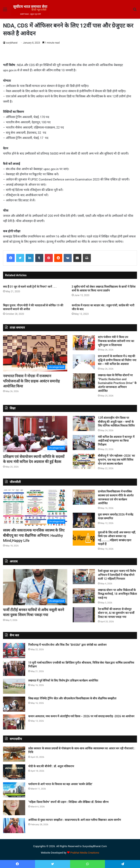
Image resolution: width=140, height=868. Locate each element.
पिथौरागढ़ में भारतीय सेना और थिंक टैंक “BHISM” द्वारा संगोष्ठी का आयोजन (67, 645)
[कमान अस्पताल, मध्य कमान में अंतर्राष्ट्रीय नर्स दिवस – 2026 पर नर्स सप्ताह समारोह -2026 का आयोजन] (14, 722)
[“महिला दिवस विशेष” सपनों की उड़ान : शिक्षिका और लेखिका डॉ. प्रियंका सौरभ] (14, 808)
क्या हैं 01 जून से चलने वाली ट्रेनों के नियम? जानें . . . (30, 287)
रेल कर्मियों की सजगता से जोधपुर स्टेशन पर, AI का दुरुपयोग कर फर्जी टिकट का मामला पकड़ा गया (116, 613)
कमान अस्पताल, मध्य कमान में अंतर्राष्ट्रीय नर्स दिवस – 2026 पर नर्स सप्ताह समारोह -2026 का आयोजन (81, 716)
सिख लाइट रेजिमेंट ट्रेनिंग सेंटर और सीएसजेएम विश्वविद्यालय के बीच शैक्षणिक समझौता (72, 698)
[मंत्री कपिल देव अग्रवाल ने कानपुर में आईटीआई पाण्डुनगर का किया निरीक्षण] (84, 443)
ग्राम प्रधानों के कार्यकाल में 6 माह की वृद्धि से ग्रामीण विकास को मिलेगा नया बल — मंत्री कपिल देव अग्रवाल (117, 360)
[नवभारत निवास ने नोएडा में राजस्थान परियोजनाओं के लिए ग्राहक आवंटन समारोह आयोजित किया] (35, 353)
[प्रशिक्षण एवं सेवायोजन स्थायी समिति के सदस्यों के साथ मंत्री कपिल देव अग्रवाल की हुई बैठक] (35, 434)
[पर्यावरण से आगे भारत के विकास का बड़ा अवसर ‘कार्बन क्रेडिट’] (14, 790)
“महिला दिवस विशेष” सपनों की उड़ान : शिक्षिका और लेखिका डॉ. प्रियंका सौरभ (68, 802)
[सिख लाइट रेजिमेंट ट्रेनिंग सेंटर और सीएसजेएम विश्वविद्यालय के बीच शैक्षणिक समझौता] (14, 704)
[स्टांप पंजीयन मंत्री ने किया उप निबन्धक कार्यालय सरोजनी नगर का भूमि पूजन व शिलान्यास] (84, 343)
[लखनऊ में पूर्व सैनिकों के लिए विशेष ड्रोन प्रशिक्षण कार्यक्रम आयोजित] (14, 686)
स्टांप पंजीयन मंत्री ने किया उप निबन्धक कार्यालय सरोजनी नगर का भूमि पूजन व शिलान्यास (116, 341)
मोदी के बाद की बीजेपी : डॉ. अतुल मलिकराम (51, 766)
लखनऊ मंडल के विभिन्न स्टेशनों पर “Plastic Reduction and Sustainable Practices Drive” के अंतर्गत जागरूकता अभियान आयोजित (117, 383)
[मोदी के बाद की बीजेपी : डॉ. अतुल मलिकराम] (14, 772)
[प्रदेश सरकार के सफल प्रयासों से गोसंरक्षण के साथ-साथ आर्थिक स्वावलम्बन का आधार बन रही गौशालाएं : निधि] (14, 754)
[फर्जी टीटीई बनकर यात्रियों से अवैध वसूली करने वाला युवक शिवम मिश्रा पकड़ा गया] (35, 587)
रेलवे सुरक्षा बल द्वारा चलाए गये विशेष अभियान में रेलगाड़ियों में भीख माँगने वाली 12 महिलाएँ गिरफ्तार (117, 575)
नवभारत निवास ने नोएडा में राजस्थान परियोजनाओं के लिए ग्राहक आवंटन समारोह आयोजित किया (31, 381)
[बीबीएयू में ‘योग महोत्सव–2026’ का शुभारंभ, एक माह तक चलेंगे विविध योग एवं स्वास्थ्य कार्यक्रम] (84, 461)
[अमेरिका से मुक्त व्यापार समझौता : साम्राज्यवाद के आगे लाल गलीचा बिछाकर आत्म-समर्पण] (14, 826)
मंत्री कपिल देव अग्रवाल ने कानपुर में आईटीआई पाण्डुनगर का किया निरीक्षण (116, 441)
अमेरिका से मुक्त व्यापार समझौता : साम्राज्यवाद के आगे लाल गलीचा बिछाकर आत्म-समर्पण (75, 820)
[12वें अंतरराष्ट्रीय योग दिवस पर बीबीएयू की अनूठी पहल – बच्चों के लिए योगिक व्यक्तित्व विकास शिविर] (84, 423)
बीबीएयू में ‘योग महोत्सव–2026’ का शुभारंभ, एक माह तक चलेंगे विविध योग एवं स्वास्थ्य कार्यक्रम (116, 460)
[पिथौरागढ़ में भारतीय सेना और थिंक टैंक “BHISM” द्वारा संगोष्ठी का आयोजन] (14, 650)
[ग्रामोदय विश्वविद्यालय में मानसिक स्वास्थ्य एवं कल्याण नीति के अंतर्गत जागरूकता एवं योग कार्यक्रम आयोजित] (84, 497)
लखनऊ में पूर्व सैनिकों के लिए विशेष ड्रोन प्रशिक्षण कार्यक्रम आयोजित (63, 681)
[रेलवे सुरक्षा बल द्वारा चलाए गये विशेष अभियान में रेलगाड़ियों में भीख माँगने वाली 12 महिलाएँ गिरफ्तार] (84, 577)
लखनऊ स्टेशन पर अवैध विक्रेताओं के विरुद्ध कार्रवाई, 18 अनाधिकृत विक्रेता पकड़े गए (117, 594)
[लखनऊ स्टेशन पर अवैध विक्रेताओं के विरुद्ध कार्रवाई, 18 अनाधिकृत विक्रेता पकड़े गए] (84, 596)
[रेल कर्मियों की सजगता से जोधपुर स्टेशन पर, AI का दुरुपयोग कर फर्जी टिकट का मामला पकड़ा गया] (84, 615)
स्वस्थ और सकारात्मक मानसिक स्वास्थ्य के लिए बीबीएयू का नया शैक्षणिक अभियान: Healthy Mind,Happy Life (34, 535)
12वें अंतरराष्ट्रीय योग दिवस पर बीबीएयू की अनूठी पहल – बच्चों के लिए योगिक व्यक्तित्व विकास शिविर (116, 422)
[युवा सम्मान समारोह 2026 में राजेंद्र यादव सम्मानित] (84, 520)
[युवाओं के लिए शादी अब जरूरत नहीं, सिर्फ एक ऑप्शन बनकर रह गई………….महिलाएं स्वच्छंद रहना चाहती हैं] (84, 538)
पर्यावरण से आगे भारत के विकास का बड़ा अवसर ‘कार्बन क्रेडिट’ (60, 784)
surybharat (12, 43)
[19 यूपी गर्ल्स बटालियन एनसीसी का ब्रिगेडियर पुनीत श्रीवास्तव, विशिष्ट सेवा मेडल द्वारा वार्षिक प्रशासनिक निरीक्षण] (14, 668)
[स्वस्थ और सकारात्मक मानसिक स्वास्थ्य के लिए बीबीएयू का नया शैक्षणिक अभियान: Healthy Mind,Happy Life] (35, 508)
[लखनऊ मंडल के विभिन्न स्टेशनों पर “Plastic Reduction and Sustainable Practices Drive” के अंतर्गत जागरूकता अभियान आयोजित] (84, 381)
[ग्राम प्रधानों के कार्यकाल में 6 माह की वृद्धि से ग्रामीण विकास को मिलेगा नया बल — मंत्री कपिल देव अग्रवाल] (84, 362)
